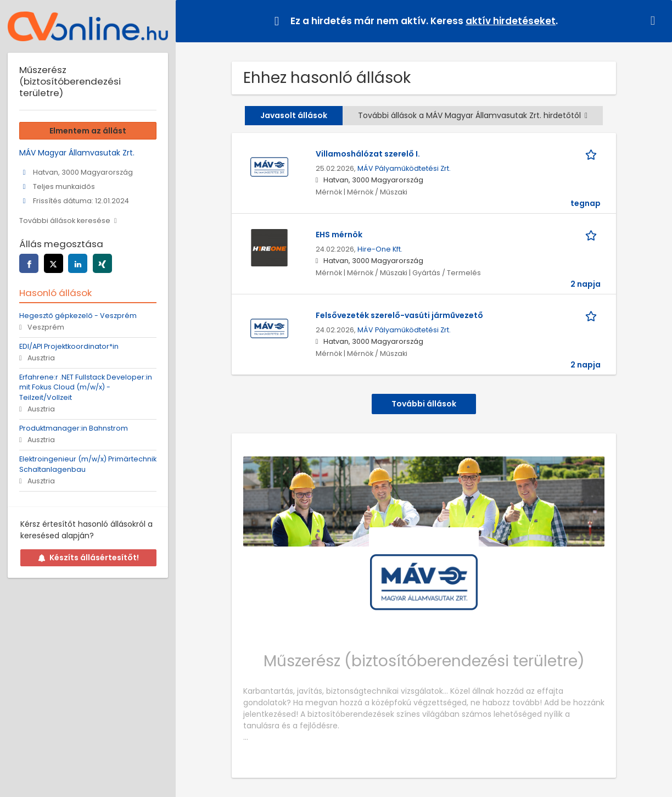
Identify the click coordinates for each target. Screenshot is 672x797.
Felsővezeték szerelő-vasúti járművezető (399, 315)
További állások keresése (65, 221)
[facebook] (29, 263)
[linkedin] (78, 263)
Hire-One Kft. (380, 249)
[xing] (102, 263)
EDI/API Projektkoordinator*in (69, 346)
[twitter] (54, 263)
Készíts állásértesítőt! (88, 558)
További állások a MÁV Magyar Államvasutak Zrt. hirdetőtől (473, 115)
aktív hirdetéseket (511, 21)
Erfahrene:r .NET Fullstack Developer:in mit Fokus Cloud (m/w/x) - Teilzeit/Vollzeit (86, 388)
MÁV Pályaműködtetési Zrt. (404, 168)
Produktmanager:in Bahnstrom (74, 428)
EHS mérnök (339, 235)
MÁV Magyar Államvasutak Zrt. (77, 153)
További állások (424, 404)
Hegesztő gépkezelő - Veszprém (78, 316)
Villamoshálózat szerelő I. (368, 154)
